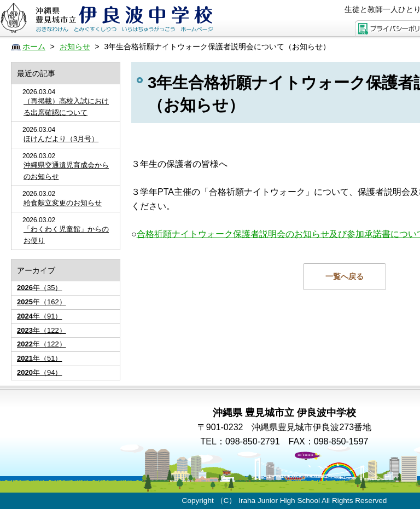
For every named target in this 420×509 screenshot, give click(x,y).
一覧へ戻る (345, 276)
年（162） (42, 302)
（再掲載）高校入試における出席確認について (66, 107)
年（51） (39, 358)
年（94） (39, 372)
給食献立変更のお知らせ (63, 203)
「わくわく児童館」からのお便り (66, 235)
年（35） (39, 288)
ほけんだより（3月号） (61, 139)
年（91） (39, 316)
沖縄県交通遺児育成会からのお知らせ (66, 171)
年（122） (42, 330)
